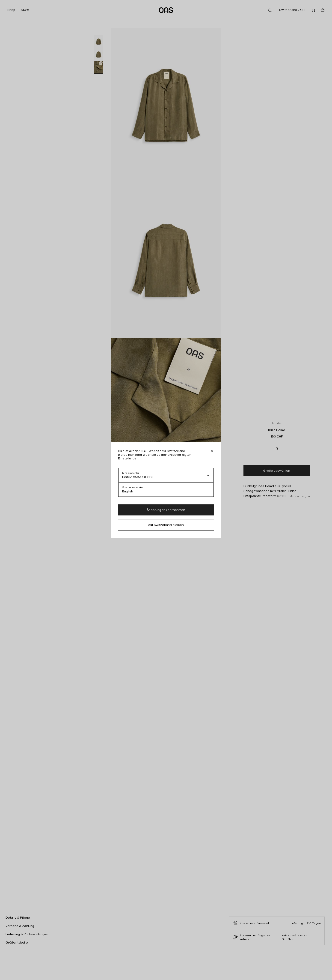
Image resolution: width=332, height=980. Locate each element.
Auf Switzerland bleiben (166, 525)
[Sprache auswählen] (166, 490)
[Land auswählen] (166, 475)
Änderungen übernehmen (166, 510)
